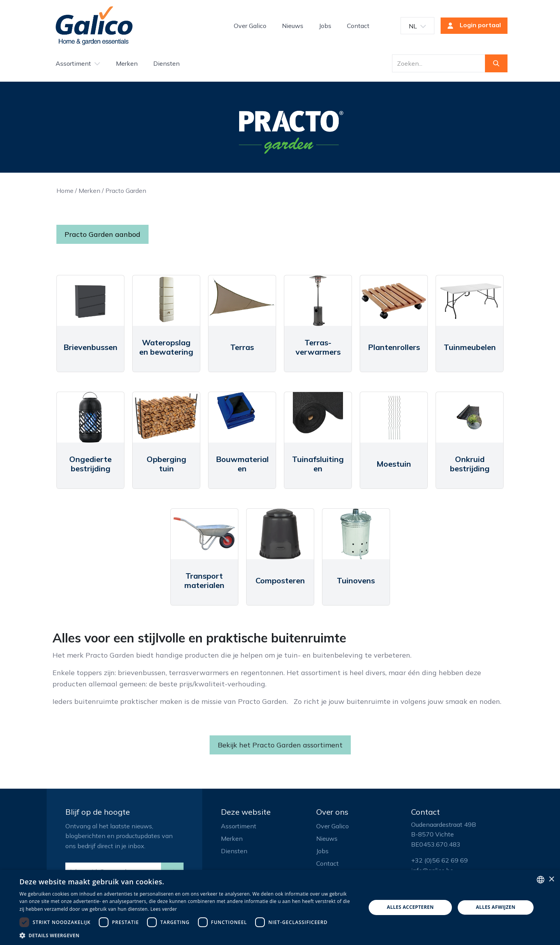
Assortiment (239, 826)
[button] (188, 935)
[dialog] (280, 907)
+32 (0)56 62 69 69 (439, 860)
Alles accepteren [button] (410, 907)
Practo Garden (126, 191)
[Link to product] (90, 301)
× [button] (551, 879)
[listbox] (541, 880)
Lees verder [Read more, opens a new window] (164, 909)
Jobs (322, 851)
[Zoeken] (496, 63)
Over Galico (332, 826)
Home (65, 191)
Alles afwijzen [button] (496, 907)
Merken (89, 191)
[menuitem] (250, 26)
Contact (327, 863)
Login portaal (472, 26)
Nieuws (327, 838)
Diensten (234, 851)
